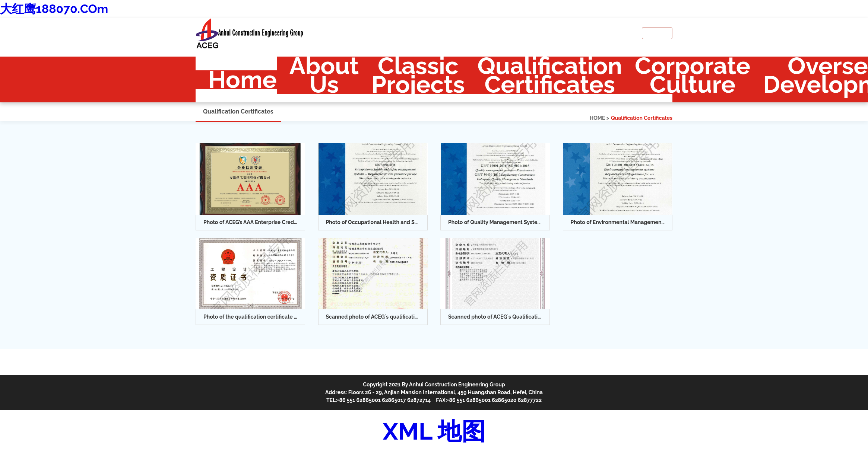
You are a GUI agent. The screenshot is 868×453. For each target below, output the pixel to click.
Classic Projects (418, 75)
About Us (324, 75)
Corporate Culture (693, 75)
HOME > (599, 118)
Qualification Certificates (550, 75)
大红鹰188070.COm (54, 9)
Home (243, 80)
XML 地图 (434, 431)
